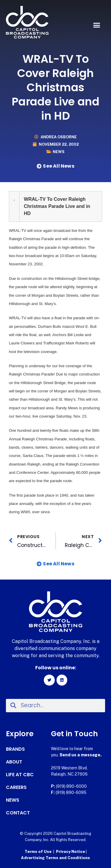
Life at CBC (20, 775)
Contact (18, 813)
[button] (97, 25)
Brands (15, 749)
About (14, 762)
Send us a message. (81, 755)
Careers (16, 787)
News (59, 152)
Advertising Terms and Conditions (55, 858)
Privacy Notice (71, 852)
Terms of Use (38, 852)
